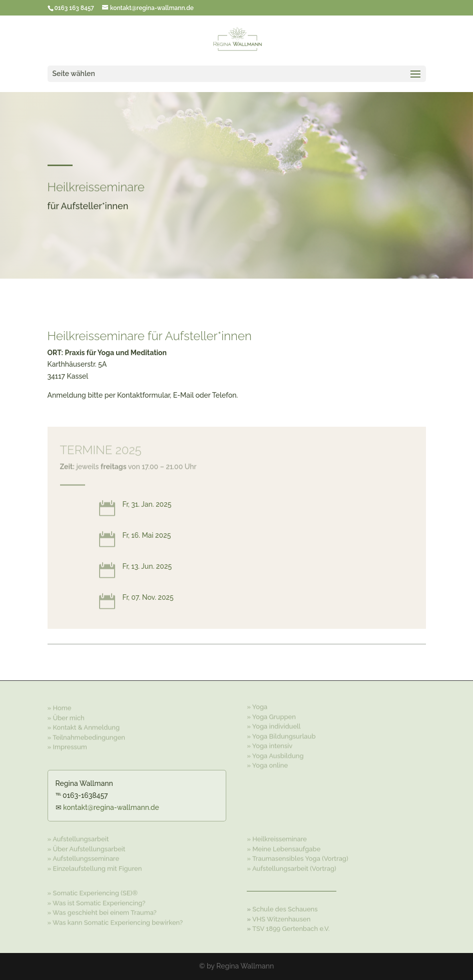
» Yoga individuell (274, 725)
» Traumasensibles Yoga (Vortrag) (297, 858)
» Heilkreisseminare (277, 838)
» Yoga (257, 705)
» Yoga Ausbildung (275, 754)
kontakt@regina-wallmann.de (111, 807)
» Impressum (67, 746)
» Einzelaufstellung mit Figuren (95, 867)
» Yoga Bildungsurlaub (281, 735)
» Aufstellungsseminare (84, 858)
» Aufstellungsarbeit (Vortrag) (291, 867)
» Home (60, 707)
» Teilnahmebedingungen (87, 736)
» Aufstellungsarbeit (78, 838)
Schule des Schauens (285, 908)
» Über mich (66, 717)
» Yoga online (267, 764)
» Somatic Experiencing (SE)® (93, 892)
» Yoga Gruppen (271, 715)
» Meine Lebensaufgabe (284, 848)
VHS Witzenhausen (281, 918)
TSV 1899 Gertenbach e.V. (291, 928)
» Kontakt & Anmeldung (84, 726)
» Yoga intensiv (270, 744)
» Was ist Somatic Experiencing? (97, 902)
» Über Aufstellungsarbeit (87, 848)
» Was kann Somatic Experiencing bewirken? (115, 921)
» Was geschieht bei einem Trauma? (102, 912)
